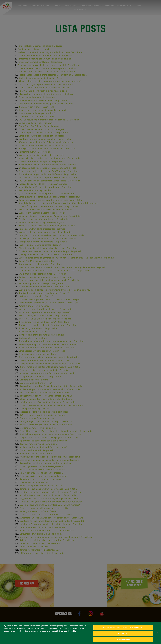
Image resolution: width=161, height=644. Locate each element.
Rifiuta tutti (123, 633)
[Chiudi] (158, 633)
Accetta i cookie (123, 639)
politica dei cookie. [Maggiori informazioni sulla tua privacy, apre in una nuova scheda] (69, 631)
